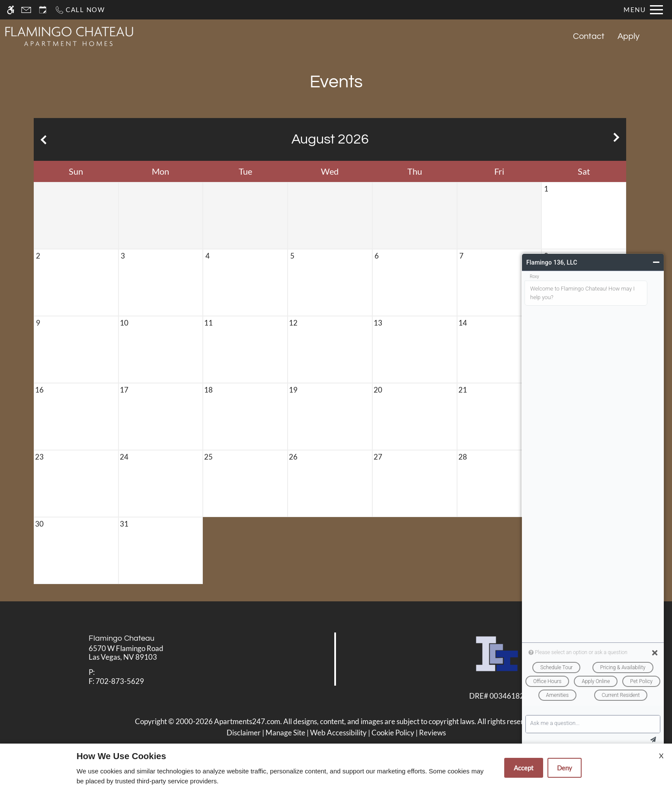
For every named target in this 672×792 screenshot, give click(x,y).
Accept (524, 768)
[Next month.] (618, 139)
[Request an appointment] (43, 10)
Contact (589, 36)
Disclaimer (244, 733)
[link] (168, 653)
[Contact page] (26, 10)
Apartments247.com (247, 721)
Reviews (432, 733)
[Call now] (80, 10)
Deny (565, 768)
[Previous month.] (42, 139)
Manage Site (285, 733)
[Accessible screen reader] (11, 10)
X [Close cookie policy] (661, 755)
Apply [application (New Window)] (629, 36)
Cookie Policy (393, 733)
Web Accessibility (338, 733)
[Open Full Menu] (643, 10)
